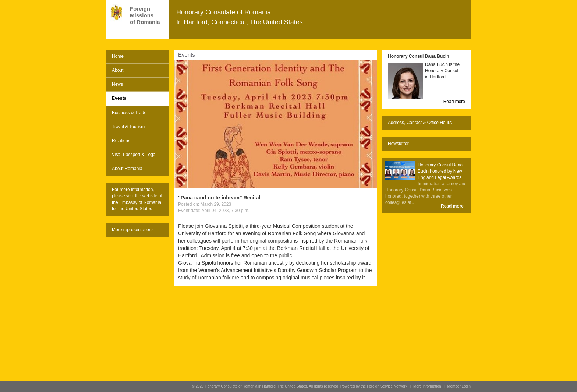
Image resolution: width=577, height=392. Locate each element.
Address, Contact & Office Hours (420, 123)
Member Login (459, 386)
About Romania (127, 169)
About (118, 70)
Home (118, 56)
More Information (427, 386)
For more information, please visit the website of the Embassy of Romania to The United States (137, 199)
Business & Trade (129, 113)
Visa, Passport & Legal (134, 155)
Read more (454, 102)
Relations (121, 141)
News (117, 84)
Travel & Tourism (128, 127)
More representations (133, 230)
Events (119, 98)
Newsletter (398, 144)
